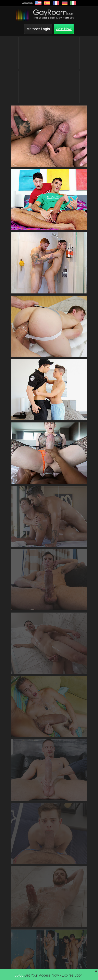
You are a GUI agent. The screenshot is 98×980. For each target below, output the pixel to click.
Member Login (38, 29)
